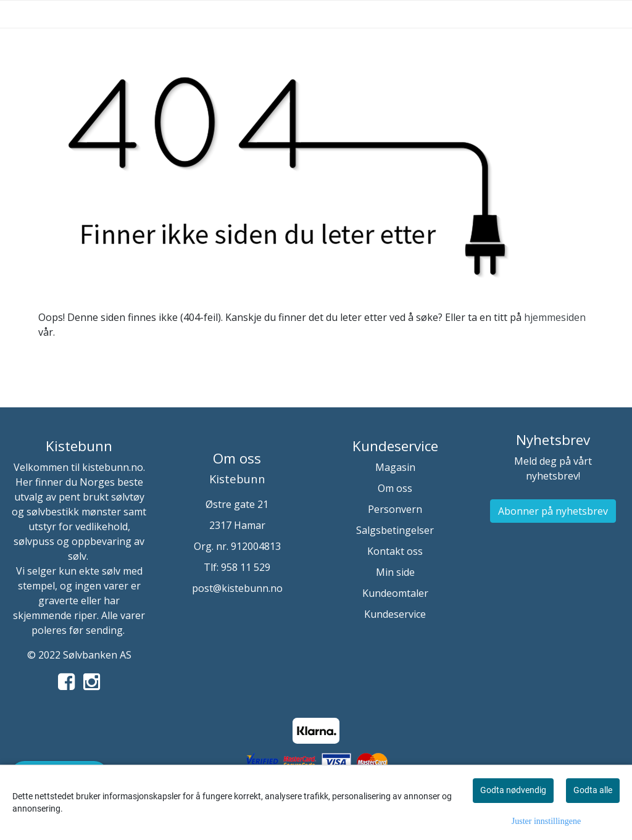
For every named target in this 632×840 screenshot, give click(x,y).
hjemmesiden (555, 317)
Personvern (395, 509)
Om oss (395, 488)
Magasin (395, 467)
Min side (395, 572)
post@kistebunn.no (237, 588)
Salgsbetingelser (395, 530)
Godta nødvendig (513, 790)
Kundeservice (395, 614)
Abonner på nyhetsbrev (553, 511)
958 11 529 (246, 567)
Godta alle (593, 790)
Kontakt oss (395, 551)
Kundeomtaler (395, 593)
